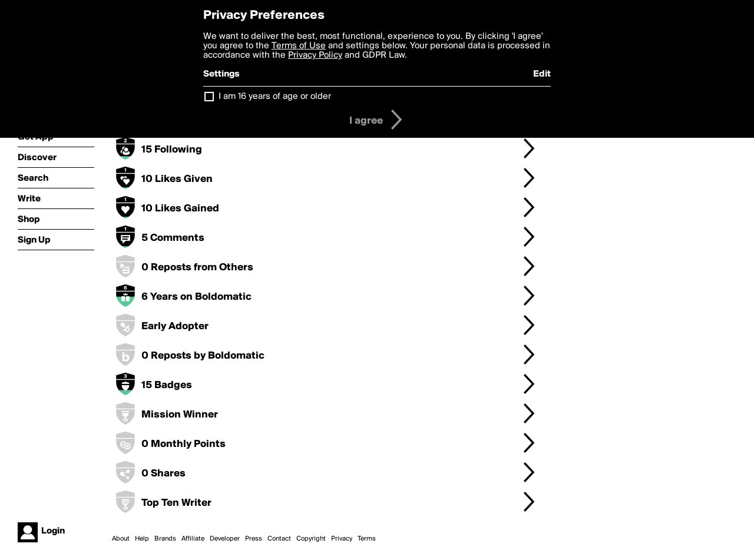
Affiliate (193, 539)
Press (254, 539)
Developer (225, 539)
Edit (542, 74)
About (121, 539)
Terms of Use (299, 46)
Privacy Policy (315, 55)
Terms (367, 539)
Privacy (342, 539)
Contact (279, 539)
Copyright (311, 539)
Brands (165, 539)
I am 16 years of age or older (275, 97)
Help (142, 539)
